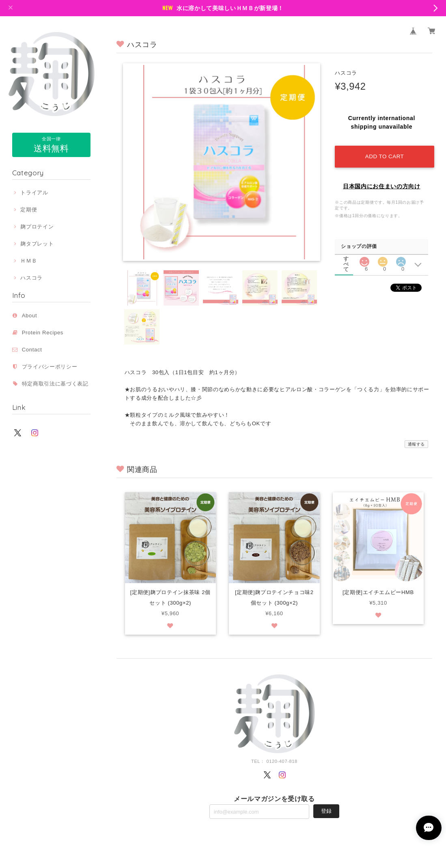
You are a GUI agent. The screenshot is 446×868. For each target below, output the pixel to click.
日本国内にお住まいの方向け (382, 184)
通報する (417, 444)
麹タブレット (37, 244)
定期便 (29, 210)
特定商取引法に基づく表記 (55, 384)
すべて (346, 257)
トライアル (34, 193)
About (30, 316)
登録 (326, 811)
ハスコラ (31, 278)
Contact (32, 350)
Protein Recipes (45, 333)
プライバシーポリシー (50, 367)
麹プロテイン (37, 227)
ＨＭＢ (29, 261)
